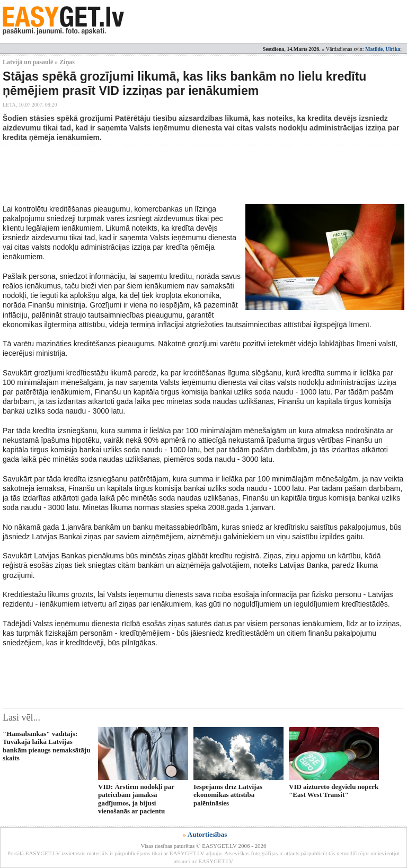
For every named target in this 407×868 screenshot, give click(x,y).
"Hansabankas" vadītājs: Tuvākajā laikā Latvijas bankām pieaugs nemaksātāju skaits (46, 746)
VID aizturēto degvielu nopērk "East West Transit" (334, 791)
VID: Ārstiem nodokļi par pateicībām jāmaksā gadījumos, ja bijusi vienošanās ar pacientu (136, 799)
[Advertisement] (196, 174)
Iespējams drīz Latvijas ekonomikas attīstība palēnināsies (228, 795)
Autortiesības (207, 834)
